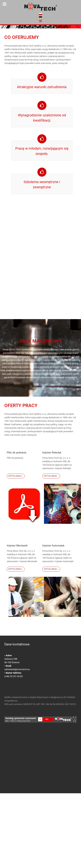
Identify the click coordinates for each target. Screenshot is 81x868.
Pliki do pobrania (17, 453)
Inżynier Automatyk (53, 546)
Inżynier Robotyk (52, 453)
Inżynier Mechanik (17, 546)
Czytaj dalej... (16, 476)
